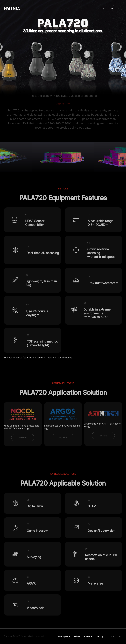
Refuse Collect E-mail (83, 636)
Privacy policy (64, 636)
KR (104, 8)
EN (112, 8)
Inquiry (100, 636)
